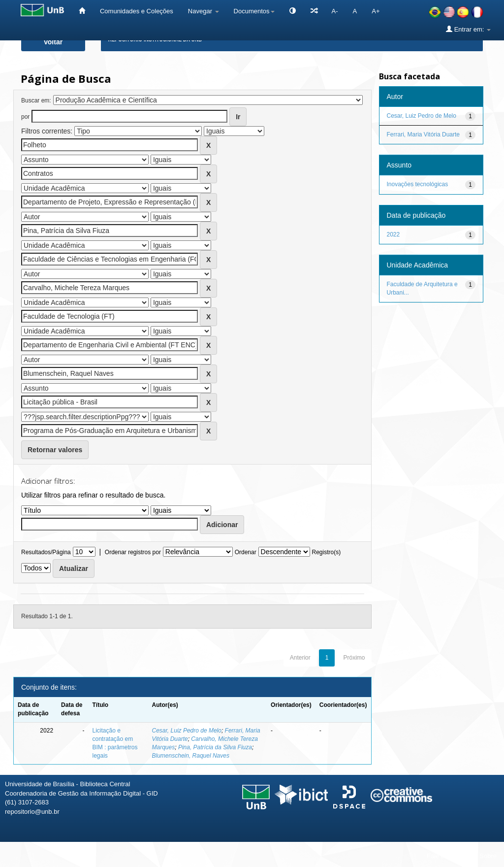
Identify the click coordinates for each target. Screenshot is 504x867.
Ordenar (246, 552)
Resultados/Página (46, 552)
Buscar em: (36, 100)
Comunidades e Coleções (137, 11)
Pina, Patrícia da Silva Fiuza (215, 747)
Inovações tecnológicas (418, 184)
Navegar (204, 11)
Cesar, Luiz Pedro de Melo (187, 731)
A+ (376, 11)
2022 (394, 234)
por (25, 117)
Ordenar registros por (133, 552)
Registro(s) (326, 552)
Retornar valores (55, 450)
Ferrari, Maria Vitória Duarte (424, 134)
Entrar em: (468, 29)
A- (335, 11)
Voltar (53, 42)
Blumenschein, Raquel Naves (191, 756)
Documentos (254, 11)
